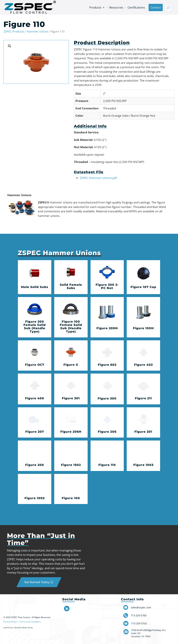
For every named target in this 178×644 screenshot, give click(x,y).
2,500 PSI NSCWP (115, 101)
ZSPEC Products (14, 31)
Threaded (110, 108)
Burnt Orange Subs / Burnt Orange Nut (129, 116)
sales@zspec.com (141, 607)
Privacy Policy (10, 622)
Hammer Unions (38, 31)
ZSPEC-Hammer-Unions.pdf (98, 178)
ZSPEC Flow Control (21, 617)
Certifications (136, 7)
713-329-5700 (139, 615)
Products (95, 7)
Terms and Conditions (30, 622)
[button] (10, 46)
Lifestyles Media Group (23, 627)
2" (105, 93)
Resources (116, 7)
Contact (156, 7)
